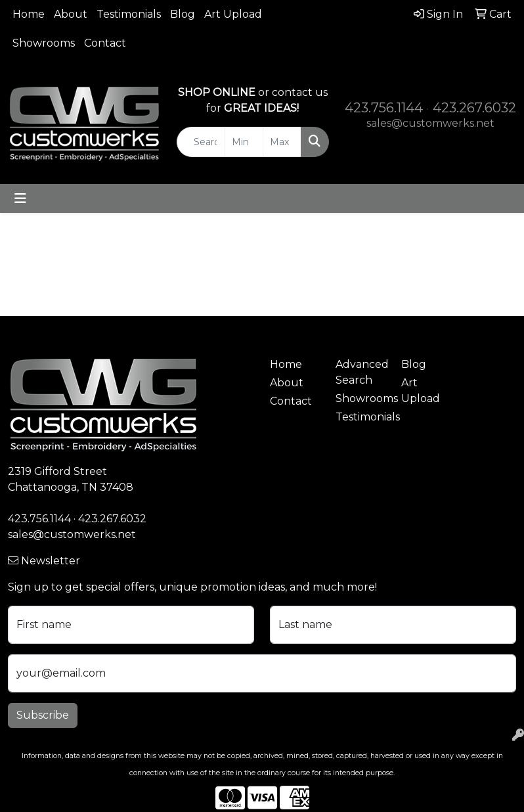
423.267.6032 (474, 108)
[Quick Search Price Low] (244, 142)
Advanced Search (360, 372)
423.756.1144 (384, 108)
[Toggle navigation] (20, 198)
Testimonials (129, 14)
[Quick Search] (201, 142)
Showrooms (44, 43)
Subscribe (43, 715)
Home (29, 14)
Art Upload (233, 14)
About (71, 14)
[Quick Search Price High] (282, 142)
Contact (105, 43)
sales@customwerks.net (430, 123)
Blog (183, 14)
